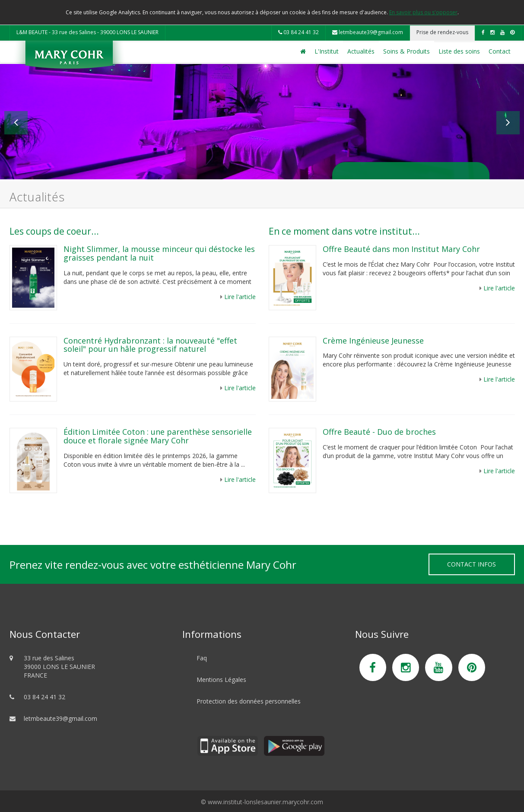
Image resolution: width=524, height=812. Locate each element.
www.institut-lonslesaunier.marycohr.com (265, 802)
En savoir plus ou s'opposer (423, 12)
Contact (500, 51)
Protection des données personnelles (249, 701)
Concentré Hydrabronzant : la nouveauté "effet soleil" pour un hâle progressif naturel (150, 345)
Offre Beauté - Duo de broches (379, 432)
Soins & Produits (406, 51)
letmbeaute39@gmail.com (368, 32)
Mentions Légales (221, 680)
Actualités (361, 51)
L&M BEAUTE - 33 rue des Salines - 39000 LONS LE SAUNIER (87, 32)
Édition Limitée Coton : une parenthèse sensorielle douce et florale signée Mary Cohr (158, 436)
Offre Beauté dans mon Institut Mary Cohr (402, 249)
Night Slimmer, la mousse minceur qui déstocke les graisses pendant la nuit (159, 253)
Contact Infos (472, 564)
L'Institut (327, 51)
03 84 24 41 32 (299, 32)
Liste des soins (459, 51)
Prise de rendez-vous (442, 32)
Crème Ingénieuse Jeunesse (373, 341)
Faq (202, 658)
